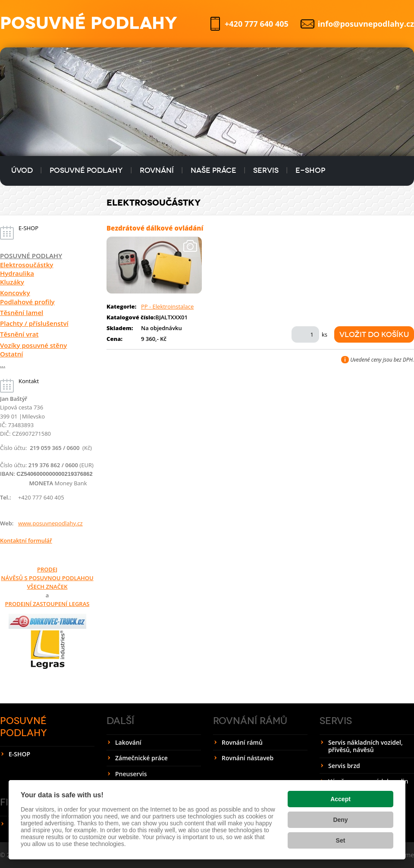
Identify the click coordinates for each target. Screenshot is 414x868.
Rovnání (157, 170)
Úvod (22, 170)
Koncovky (15, 293)
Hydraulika (17, 273)
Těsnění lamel (22, 312)
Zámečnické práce (141, 758)
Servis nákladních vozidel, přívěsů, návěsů (365, 746)
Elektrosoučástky (27, 265)
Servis (266, 170)
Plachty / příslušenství (34, 323)
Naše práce (213, 170)
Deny (340, 820)
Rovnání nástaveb (248, 758)
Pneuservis (131, 774)
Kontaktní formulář (26, 540)
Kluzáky (12, 282)
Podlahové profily (27, 302)
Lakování (128, 742)
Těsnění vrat (19, 334)
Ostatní (11, 354)
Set (341, 840)
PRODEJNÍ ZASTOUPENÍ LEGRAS (47, 604)
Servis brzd (344, 766)
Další (120, 721)
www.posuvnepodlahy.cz (50, 523)
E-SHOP (310, 170)
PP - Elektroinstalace (167, 306)
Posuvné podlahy (86, 170)
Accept (340, 799)
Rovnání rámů (250, 721)
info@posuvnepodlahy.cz (366, 24)
